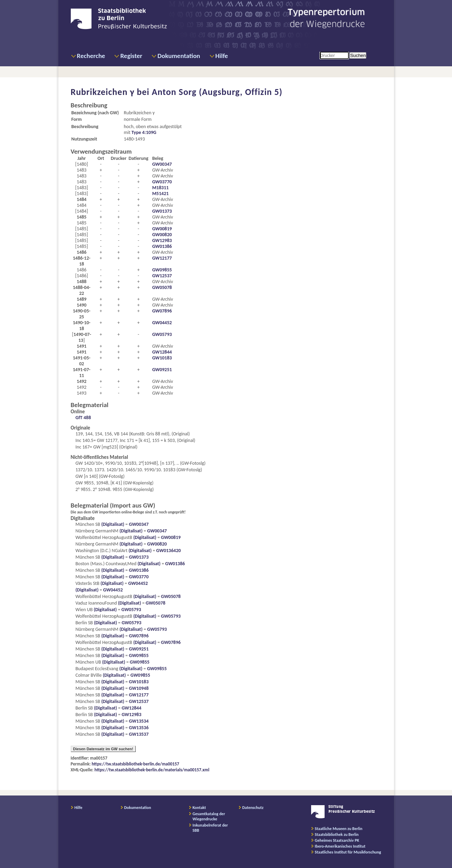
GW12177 (162, 258)
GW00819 (162, 229)
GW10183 (162, 358)
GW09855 (162, 270)
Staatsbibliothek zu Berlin (337, 835)
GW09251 (162, 370)
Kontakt (199, 808)
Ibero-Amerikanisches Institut (340, 846)
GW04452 (162, 323)
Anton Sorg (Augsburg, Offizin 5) (217, 92)
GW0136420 (168, 551)
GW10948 (139, 688)
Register (131, 56)
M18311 (161, 188)
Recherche (91, 56)
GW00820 (162, 235)
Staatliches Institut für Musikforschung (348, 852)
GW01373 (162, 211)
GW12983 (162, 240)
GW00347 (162, 164)
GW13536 (139, 728)
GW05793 (162, 334)
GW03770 (162, 182)
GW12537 (162, 276)
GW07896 (162, 311)
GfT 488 (83, 418)
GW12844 (162, 352)
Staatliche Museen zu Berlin (339, 829)
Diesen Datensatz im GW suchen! (103, 749)
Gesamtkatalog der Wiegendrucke (209, 816)
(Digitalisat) (112, 524)
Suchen (358, 55)
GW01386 (162, 246)
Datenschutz (253, 808)
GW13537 (139, 734)
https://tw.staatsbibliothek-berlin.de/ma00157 (136, 764)
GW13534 (139, 721)
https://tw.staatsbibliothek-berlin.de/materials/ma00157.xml (152, 770)
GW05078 (162, 287)
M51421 (161, 194)
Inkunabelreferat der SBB (210, 828)
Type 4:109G (144, 132)
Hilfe (222, 56)
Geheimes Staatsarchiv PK (337, 840)
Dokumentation (179, 56)
